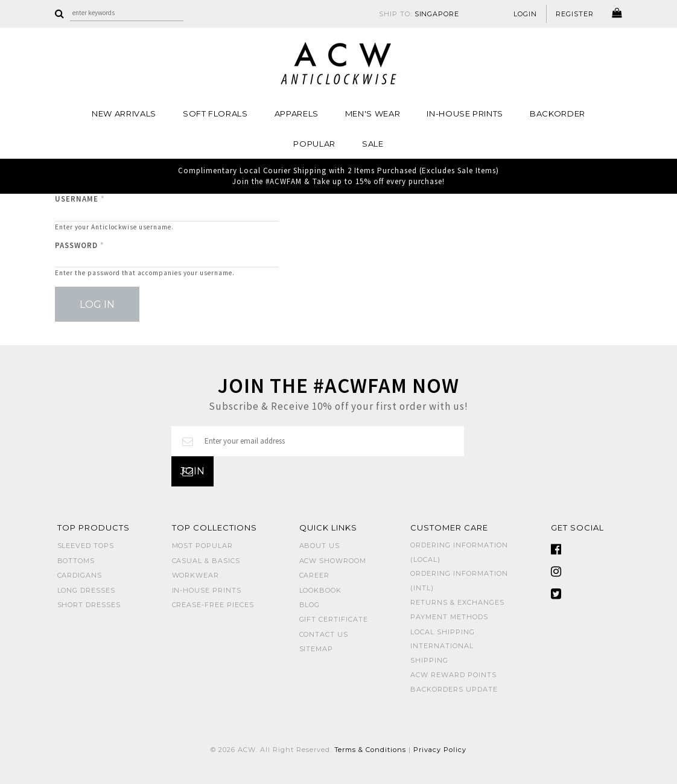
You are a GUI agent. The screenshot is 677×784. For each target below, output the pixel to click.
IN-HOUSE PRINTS (465, 113)
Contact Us (324, 634)
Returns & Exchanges (457, 602)
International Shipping (442, 653)
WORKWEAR (196, 575)
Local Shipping (443, 632)
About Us (320, 546)
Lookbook (321, 590)
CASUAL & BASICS (206, 561)
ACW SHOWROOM (333, 561)
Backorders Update (454, 689)
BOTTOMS (76, 561)
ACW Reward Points (453, 675)
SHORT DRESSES (89, 605)
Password (80, 245)
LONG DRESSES (87, 590)
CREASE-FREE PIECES (213, 605)
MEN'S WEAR (373, 113)
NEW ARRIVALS (124, 113)
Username (80, 199)
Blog (310, 605)
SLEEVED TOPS (86, 546)
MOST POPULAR (203, 546)
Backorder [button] (558, 113)
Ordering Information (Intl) (459, 580)
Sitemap (316, 649)
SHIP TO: (419, 14)
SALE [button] (373, 144)
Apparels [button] (297, 113)
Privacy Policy (440, 750)
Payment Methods (449, 617)
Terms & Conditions (370, 750)
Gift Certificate (334, 619)
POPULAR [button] (314, 144)
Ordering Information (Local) (459, 552)
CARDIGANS (80, 575)
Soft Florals (215, 113)
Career (315, 575)
